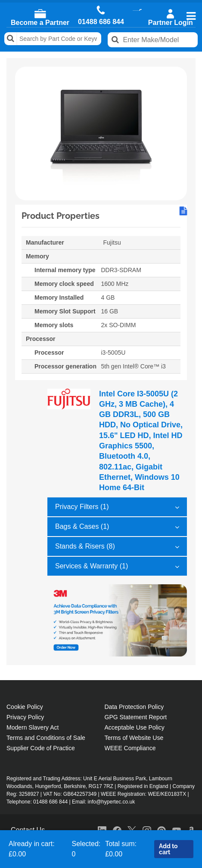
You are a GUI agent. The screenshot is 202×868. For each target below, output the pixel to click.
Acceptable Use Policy (135, 727)
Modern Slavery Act (33, 727)
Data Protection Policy (134, 707)
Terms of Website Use (134, 738)
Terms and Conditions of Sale (46, 738)
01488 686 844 (101, 22)
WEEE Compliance (130, 748)
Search (11, 39)
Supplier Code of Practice (41, 748)
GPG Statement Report (136, 717)
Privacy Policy (25, 717)
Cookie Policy (25, 707)
